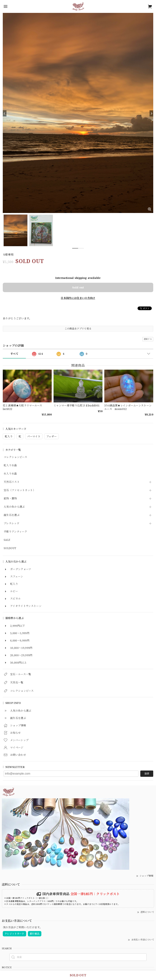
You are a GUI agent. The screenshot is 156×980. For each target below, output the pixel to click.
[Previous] (5, 113)
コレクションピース (15, 457)
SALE (7, 540)
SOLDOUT (10, 548)
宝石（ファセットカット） (20, 490)
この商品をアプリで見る (78, 329)
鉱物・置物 (10, 499)
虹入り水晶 (10, 465)
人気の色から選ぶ (14, 507)
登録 (147, 773)
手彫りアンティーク (15, 532)
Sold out (78, 287)
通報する (148, 339)
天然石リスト (12, 482)
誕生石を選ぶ (12, 515)
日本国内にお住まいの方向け (78, 298)
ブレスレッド (12, 523)
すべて (14, 354)
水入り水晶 (10, 474)
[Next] (151, 113)
